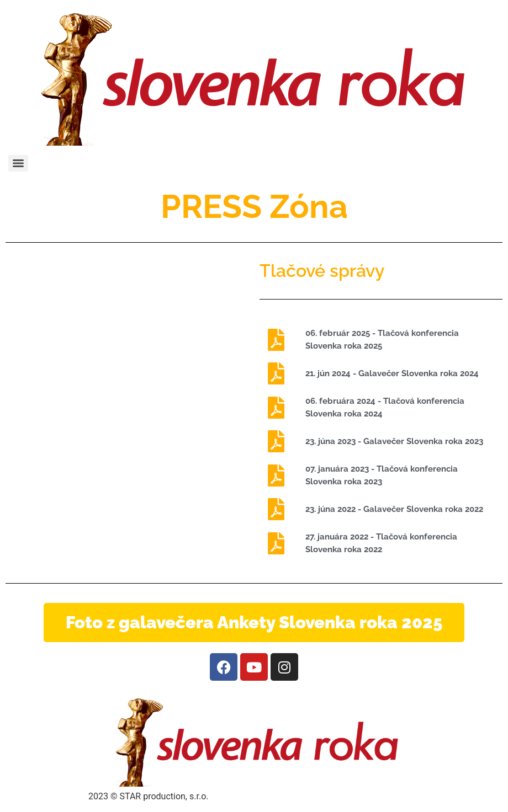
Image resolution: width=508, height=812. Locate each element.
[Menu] (18, 163)
